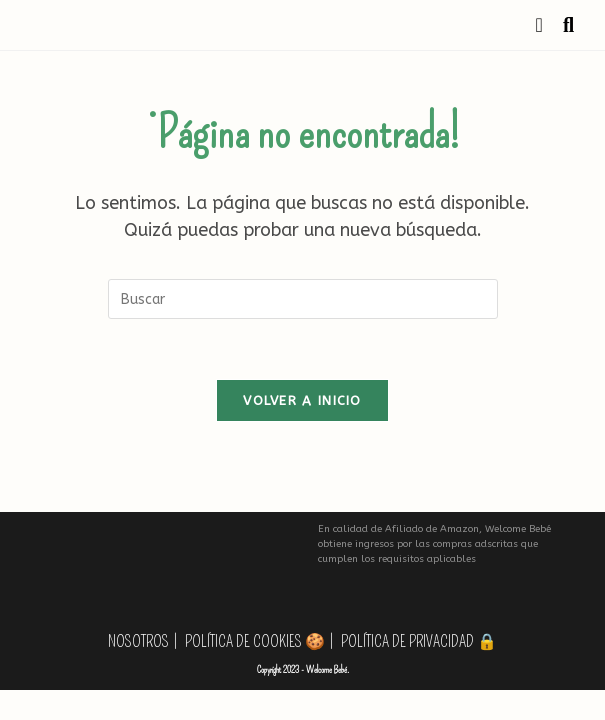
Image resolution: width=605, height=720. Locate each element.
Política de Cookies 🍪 (255, 641)
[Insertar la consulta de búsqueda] (303, 299)
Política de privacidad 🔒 (419, 641)
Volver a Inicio (302, 400)
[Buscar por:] (561, 25)
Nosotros (138, 641)
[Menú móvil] (542, 25)
